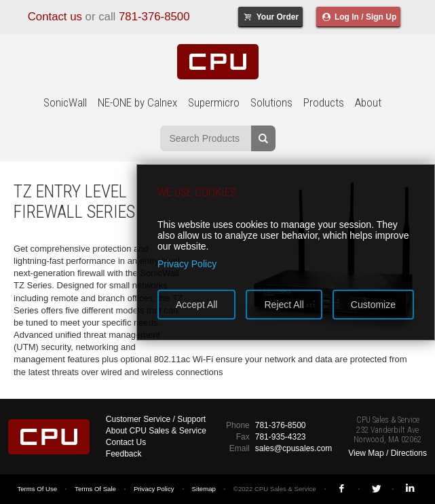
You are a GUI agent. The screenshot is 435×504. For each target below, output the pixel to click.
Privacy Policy (154, 489)
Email (240, 448)
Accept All (196, 305)
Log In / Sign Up (358, 17)
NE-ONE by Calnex (137, 102)
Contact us (55, 17)
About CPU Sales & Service (156, 431)
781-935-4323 (281, 437)
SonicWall (65, 102)
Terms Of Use (37, 489)
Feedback (124, 454)
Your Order (270, 17)
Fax (243, 437)
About (368, 102)
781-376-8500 (154, 17)
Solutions (271, 102)
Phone (238, 425)
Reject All (284, 305)
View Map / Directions (387, 453)
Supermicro (214, 102)
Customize (373, 305)
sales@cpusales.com (294, 448)
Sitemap (204, 489)
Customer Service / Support (156, 419)
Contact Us (126, 442)
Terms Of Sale (95, 489)
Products (324, 102)
